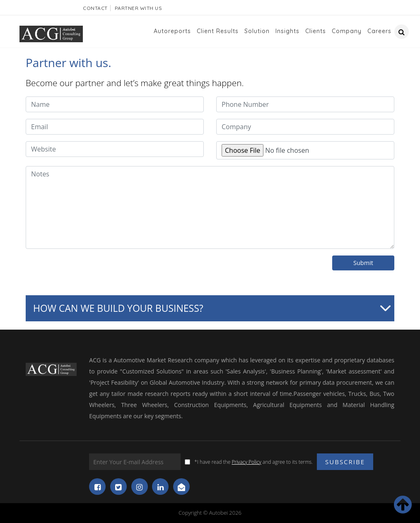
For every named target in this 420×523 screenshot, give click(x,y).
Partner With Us (139, 8)
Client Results (218, 31)
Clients (316, 31)
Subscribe (345, 462)
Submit (363, 263)
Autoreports (172, 31)
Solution (257, 31)
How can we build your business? (118, 308)
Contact (95, 8)
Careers (379, 31)
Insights (287, 31)
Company (347, 31)
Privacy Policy (246, 462)
